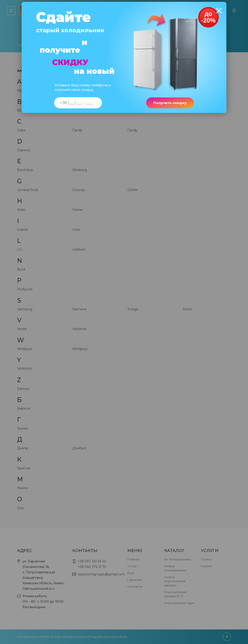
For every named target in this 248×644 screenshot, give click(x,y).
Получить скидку (169, 105)
